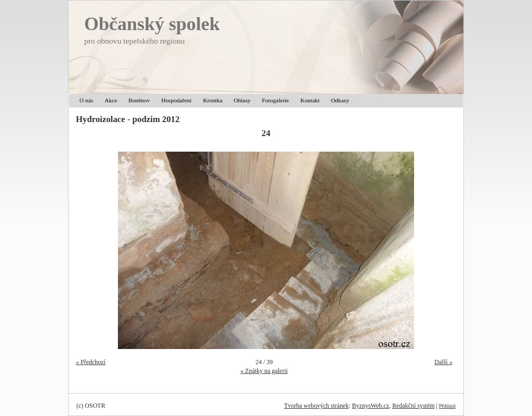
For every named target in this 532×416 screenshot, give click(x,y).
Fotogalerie (275, 100)
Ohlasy (242, 100)
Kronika (213, 100)
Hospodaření (176, 100)
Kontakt (310, 100)
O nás (86, 100)
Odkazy (340, 100)
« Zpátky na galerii (264, 371)
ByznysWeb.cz (371, 406)
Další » (443, 362)
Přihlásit (447, 406)
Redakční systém (414, 406)
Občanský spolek (152, 24)
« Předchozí (91, 362)
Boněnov (139, 100)
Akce (111, 100)
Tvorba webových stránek (317, 406)
